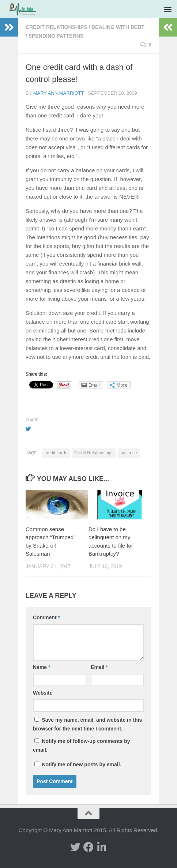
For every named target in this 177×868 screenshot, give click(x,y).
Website (43, 693)
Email (99, 667)
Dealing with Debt (118, 27)
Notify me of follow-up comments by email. (82, 745)
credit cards (56, 453)
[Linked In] (102, 847)
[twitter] (75, 847)
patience (129, 453)
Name (42, 667)
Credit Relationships (57, 27)
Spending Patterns (56, 36)
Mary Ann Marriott (59, 93)
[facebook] (88, 847)
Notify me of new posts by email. (81, 764)
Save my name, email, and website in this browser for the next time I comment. (87, 724)
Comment (46, 617)
